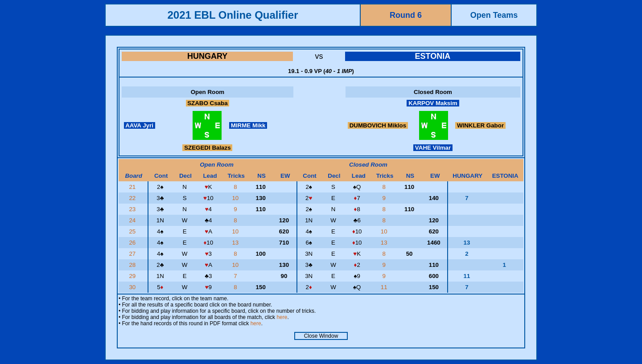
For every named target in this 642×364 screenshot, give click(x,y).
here (282, 317)
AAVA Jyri (140, 125)
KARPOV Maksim (433, 103)
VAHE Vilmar (433, 148)
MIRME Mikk (248, 125)
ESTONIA (432, 56)
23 (133, 209)
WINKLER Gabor (480, 125)
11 (385, 287)
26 (133, 243)
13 (236, 243)
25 (133, 231)
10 (236, 198)
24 (133, 220)
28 (133, 265)
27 (133, 254)
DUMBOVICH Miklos (378, 125)
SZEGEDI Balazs (207, 148)
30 (133, 287)
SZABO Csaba (208, 103)
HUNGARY (207, 56)
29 (133, 276)
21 (133, 187)
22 (133, 198)
